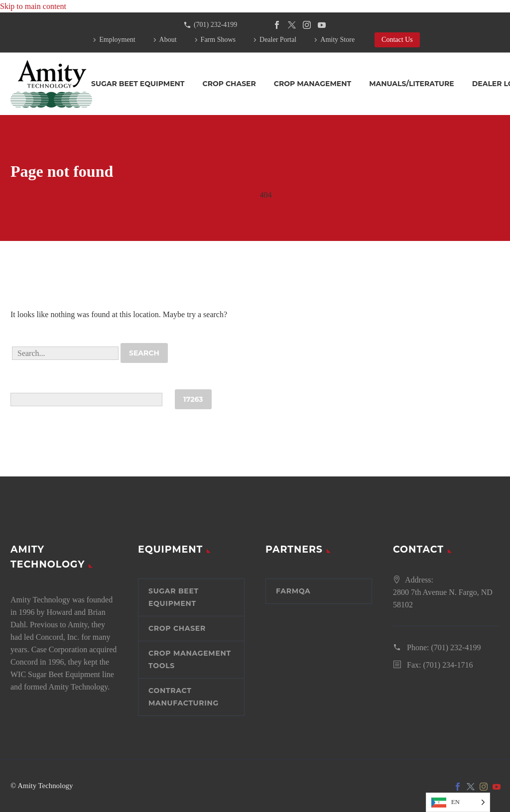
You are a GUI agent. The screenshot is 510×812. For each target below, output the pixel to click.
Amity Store (337, 40)
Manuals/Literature (412, 84)
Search (144, 353)
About (168, 40)
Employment (117, 40)
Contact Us (397, 40)
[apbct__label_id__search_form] (86, 400)
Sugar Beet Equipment (138, 84)
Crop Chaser (229, 84)
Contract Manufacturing (184, 697)
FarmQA (293, 591)
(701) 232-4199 (216, 25)
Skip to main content (33, 6)
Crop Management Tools (190, 659)
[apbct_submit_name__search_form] (193, 399)
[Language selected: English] (458, 802)
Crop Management (313, 84)
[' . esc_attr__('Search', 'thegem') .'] (65, 353)
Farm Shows (218, 40)
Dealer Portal (278, 40)
